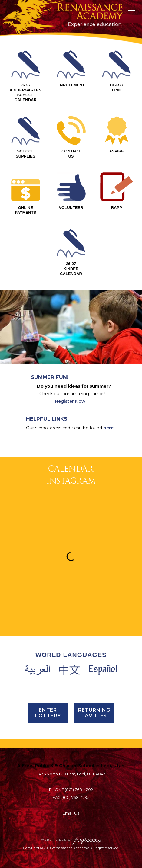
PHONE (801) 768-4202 (71, 790)
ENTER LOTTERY (48, 713)
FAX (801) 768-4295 (71, 797)
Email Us (71, 813)
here (108, 428)
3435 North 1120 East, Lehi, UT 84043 (71, 774)
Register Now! (71, 401)
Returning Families (94, 713)
